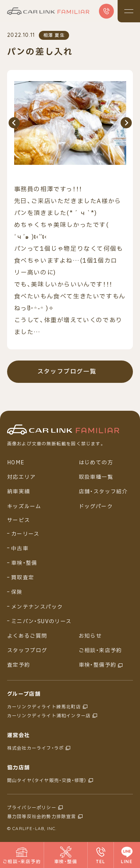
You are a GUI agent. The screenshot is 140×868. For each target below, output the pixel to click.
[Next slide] (126, 123)
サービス (19, 521)
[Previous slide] (14, 123)
